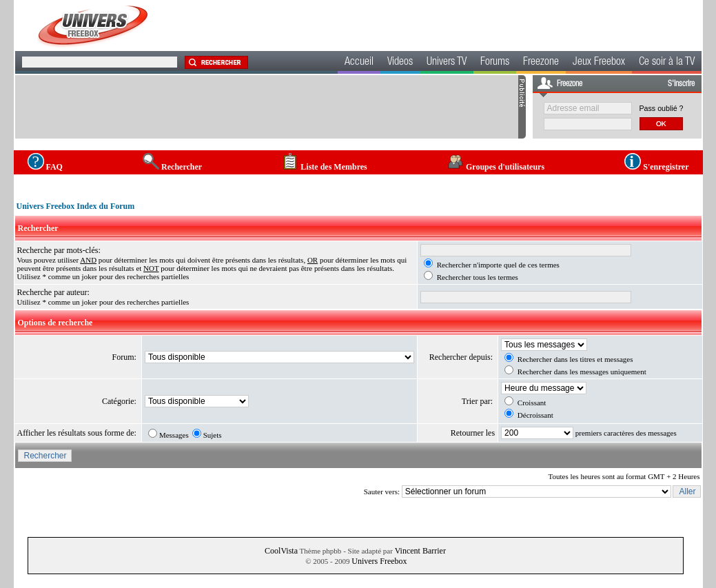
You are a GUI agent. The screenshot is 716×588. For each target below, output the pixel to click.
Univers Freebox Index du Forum (76, 206)
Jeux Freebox (599, 63)
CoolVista (281, 551)
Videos (400, 63)
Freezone (541, 63)
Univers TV (447, 63)
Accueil (359, 63)
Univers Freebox (379, 561)
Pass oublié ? (662, 108)
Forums (495, 63)
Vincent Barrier (420, 551)
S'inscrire (681, 84)
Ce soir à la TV (667, 63)
